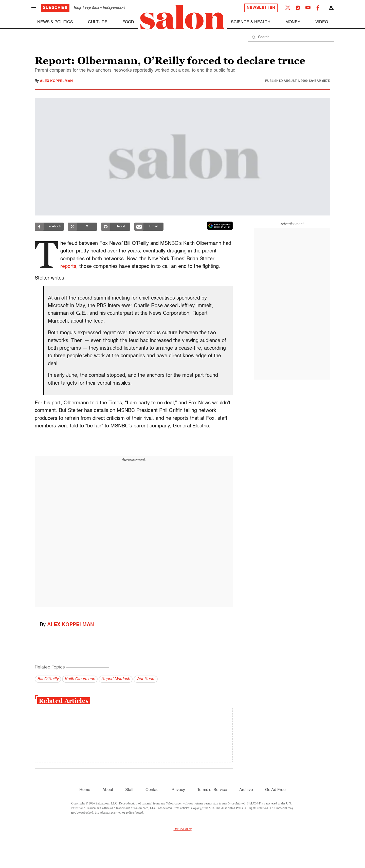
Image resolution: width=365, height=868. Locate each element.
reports (70, 267)
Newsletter (261, 8)
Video (322, 22)
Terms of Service (212, 790)
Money (293, 22)
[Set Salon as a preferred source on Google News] (220, 226)
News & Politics (55, 22)
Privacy (178, 790)
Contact (152, 790)
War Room (146, 679)
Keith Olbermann (80, 679)
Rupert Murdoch (116, 679)
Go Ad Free (275, 790)
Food (128, 22)
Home (85, 790)
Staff (129, 790)
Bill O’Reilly (48, 679)
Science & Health (251, 22)
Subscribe (55, 8)
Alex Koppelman (56, 81)
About (108, 790)
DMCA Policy (183, 829)
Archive (246, 790)
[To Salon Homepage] (182, 17)
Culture (98, 22)
